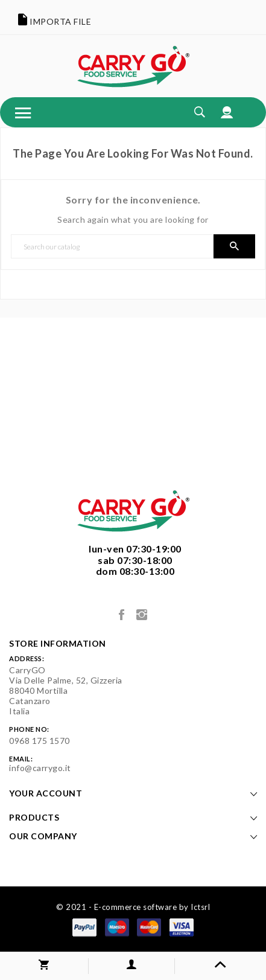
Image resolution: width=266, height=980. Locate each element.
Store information (58, 643)
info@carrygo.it (40, 768)
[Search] (112, 246)
